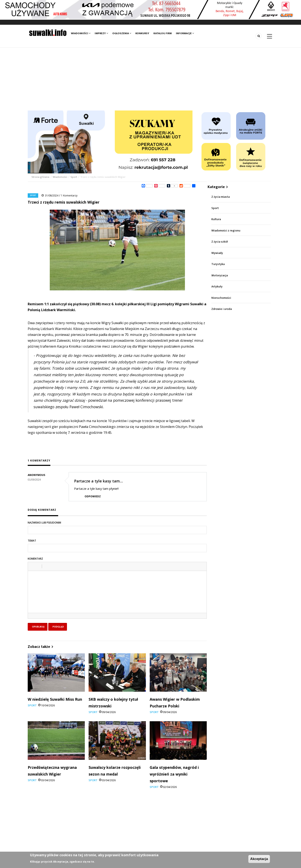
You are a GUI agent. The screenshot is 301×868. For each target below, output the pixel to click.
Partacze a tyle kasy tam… (98, 481)
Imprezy (101, 33)
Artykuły (217, 287)
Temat (32, 541)
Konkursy (142, 33)
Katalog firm (163, 33)
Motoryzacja (220, 275)
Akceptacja (259, 859)
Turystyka (218, 264)
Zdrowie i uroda (222, 309)
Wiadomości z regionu (226, 231)
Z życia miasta (221, 197)
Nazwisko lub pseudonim (44, 523)
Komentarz (35, 559)
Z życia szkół (220, 242)
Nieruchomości (221, 298)
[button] (33, 566)
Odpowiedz (93, 496)
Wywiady (217, 253)
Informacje (185, 33)
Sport (74, 177)
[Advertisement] (150, 79)
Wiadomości (81, 33)
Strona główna (41, 177)
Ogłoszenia (122, 33)
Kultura (216, 219)
